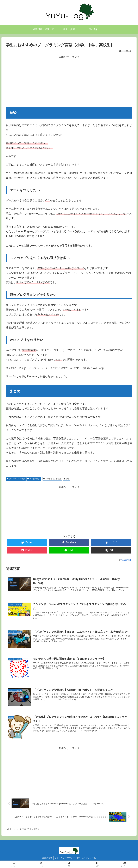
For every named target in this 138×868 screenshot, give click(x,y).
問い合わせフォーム (87, 859)
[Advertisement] (69, 80)
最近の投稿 (46, 859)
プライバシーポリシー (65, 859)
